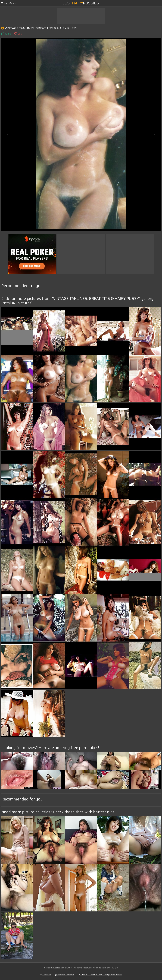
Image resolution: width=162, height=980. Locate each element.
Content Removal (65, 975)
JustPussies (81, 3)
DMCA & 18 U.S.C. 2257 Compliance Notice (100, 975)
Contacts (46, 975)
